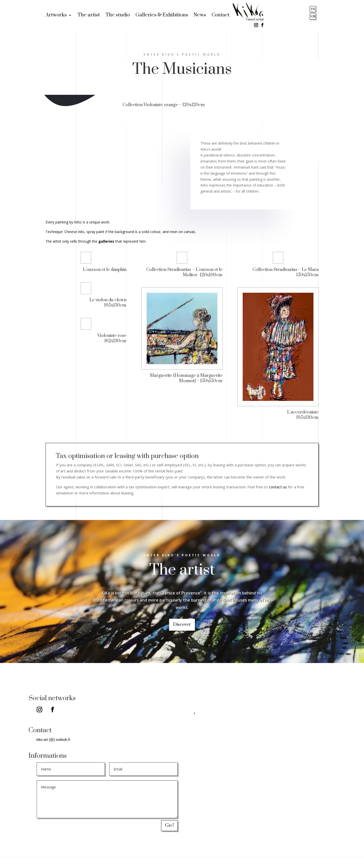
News (200, 16)
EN (313, 16)
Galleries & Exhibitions (162, 16)
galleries (106, 241)
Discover (182, 625)
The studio (118, 16)
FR (313, 9)
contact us (278, 487)
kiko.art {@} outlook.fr (53, 740)
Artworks (56, 16)
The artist (89, 16)
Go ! (169, 825)
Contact (221, 16)
